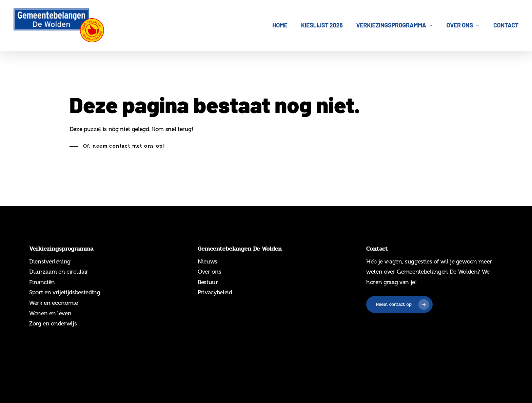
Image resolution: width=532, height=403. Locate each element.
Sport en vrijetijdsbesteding (65, 292)
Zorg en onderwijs (53, 323)
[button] (117, 146)
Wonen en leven (50, 313)
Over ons (209, 272)
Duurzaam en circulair (59, 272)
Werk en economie (54, 303)
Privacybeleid (215, 292)
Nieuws (208, 261)
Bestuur (208, 282)
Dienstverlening (50, 261)
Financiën (42, 282)
